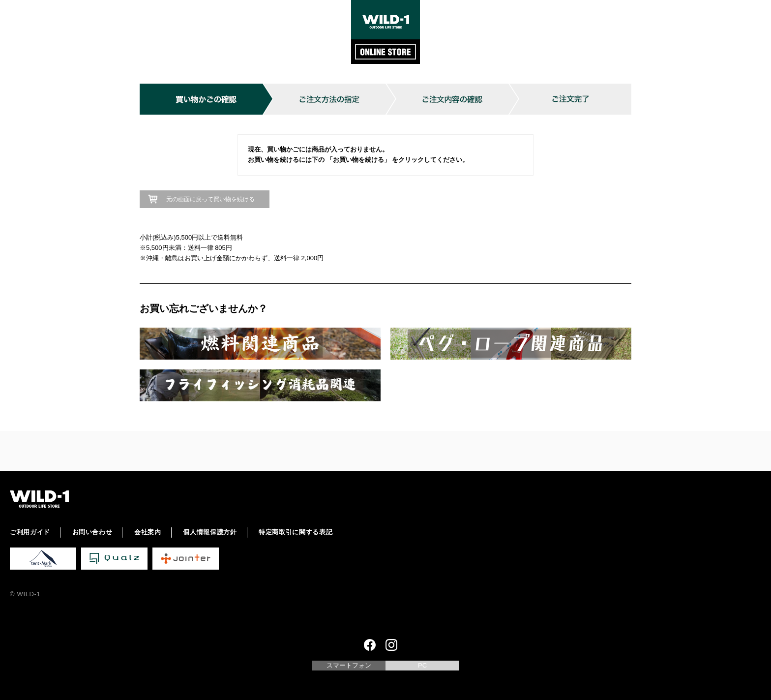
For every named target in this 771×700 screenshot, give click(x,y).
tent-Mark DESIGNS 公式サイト (43, 559)
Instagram (391, 645)
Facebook (370, 645)
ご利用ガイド (30, 532)
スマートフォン (349, 665)
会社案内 (148, 532)
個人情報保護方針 (210, 532)
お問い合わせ (92, 532)
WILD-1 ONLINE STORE (385, 32)
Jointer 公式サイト (186, 559)
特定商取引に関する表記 (296, 532)
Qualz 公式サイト (114, 559)
